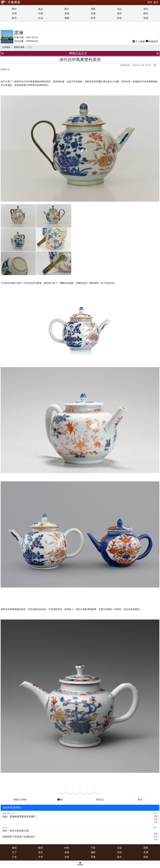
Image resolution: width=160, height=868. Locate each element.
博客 (93, 9)
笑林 (146, 857)
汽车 (93, 848)
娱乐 (14, 18)
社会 (41, 18)
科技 (119, 18)
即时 (14, 9)
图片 (67, 9)
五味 (119, 848)
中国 (41, 13)
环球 (14, 13)
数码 (41, 848)
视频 (67, 18)
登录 (150, 2)
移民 (119, 13)
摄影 (93, 852)
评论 (146, 9)
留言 (152, 42)
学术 (41, 857)
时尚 (67, 848)
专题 (146, 18)
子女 (14, 857)
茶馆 (146, 848)
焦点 (41, 9)
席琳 (19, 33)
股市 (119, 857)
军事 (93, 857)
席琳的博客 (19, 47)
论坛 (119, 9)
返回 (156, 2)
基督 (67, 852)
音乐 (41, 852)
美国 (67, 13)
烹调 (146, 852)
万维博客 (6, 47)
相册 (139, 42)
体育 (93, 18)
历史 (67, 857)
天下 (14, 852)
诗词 (119, 852)
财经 (146, 13)
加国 (93, 13)
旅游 (14, 848)
